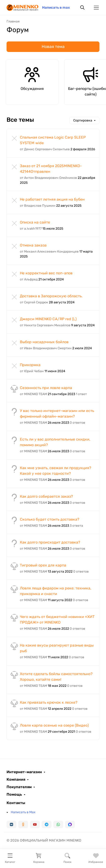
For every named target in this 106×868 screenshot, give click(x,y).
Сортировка (83, 120)
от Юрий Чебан (32, 371)
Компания (16, 780)
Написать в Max (23, 812)
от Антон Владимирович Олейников (48, 178)
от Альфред (29, 279)
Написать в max (56, 7)
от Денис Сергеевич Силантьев (45, 149)
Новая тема (53, 47)
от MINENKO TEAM (33, 394)
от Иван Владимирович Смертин (46, 348)
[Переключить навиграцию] (96, 8)
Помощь (14, 794)
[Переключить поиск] (82, 7)
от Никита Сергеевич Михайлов (45, 325)
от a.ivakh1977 (31, 229)
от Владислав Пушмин (38, 206)
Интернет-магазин (24, 772)
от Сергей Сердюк (34, 302)
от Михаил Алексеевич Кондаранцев (49, 252)
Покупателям (19, 787)
